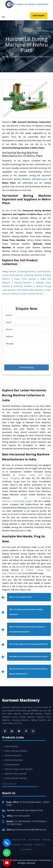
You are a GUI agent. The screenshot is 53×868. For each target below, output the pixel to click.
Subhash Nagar (15, 573)
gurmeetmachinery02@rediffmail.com (29, 830)
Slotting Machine (23, 283)
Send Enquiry (39, 16)
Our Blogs (28, 844)
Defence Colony (34, 570)
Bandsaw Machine (34, 275)
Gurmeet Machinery (21, 700)
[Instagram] (33, 731)
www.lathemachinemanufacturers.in (20, 786)
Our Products (34, 840)
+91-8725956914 (39, 821)
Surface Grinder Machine (32, 294)
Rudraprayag (18, 501)
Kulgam (29, 501)
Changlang (15, 478)
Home (5, 57)
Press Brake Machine (13, 275)
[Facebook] (5, 731)
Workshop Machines (23, 286)
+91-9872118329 (14, 824)
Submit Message (26, 367)
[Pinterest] (26, 731)
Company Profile (19, 840)
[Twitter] (19, 731)
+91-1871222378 (22, 816)
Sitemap (46, 840)
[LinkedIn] (12, 731)
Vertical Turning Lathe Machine (17, 769)
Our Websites (26, 849)
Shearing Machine (27, 271)
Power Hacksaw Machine (15, 751)
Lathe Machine (44, 271)
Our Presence (15, 844)
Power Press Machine (25, 279)
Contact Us (39, 844)
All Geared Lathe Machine (30, 290)
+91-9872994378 (22, 821)
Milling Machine (9, 271)
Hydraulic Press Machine (14, 774)
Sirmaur (22, 475)
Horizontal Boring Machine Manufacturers (25, 179)
